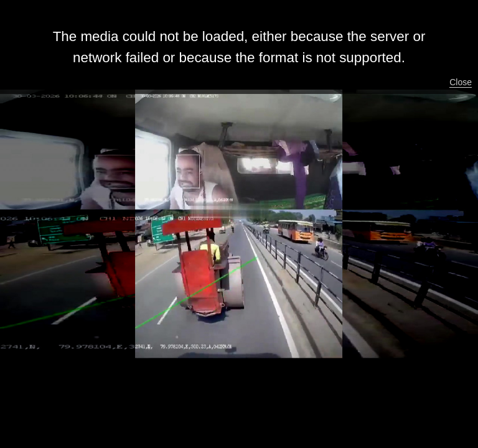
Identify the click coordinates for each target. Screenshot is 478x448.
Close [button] (461, 82)
